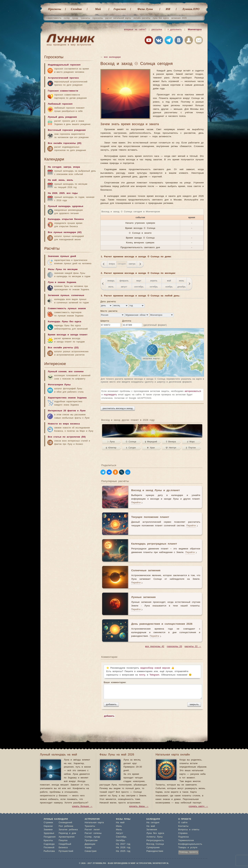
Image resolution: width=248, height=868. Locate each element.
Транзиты (90, 826)
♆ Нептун (171, 448)
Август (120, 833)
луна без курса (161, 18)
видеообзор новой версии (155, 668)
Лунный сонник (57, 372)
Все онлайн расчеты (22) (63, 348)
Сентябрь (121, 837)
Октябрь (120, 841)
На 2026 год (123, 848)
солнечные (78, 295)
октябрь (154, 287)
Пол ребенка (66, 826)
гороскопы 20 (174, 646)
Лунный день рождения (62, 117)
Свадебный (65, 844)
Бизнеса (63, 848)
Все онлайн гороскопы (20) (65, 143)
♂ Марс (191, 442)
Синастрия (91, 851)
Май (98, 9)
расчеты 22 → (193, 646)
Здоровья (49, 833)
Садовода (49, 844)
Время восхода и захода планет (68, 335)
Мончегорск (195, 30)
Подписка (184, 837)
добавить (111, 704)
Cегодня (76, 9)
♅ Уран (151, 448)
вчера (112, 264)
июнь (182, 281)
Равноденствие (155, 851)
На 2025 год (123, 851)
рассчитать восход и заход (118, 408)
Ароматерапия (67, 837)
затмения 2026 (179, 18)
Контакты (183, 826)
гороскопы (98, 18)
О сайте (183, 823)
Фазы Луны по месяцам (63, 269)
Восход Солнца (155, 844)
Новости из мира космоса (64, 424)
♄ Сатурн (131, 448)
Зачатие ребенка (68, 830)
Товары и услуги (188, 848)
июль (111, 287)
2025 (62, 193)
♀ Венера (171, 442)
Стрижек (48, 823)
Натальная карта (94, 823)
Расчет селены (93, 833)
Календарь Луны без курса (65, 322)
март (139, 281)
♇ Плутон (191, 448)
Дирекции (90, 844)
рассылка (157, 30)
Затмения (152, 830)
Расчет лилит (92, 830)
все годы (72, 193)
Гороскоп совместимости (63, 91)
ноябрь (169, 287)
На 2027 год (123, 844)
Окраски (48, 826)
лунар (75, 18)
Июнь (119, 826)
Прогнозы (55, 9)
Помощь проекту (188, 852)
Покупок (63, 841)
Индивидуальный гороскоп (64, 65)
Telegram (154, 675)
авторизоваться (193, 391)
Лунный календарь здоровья (66, 206)
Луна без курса (155, 833)
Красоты (48, 841)
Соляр (88, 837)
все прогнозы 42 (155, 646)
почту (142, 675)
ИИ (168, 9)
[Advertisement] (70, 475)
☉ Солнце (131, 442)
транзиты (85, 18)
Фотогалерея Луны (59, 385)
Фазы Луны (145, 9)
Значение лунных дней (62, 256)
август (124, 287)
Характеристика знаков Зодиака (67, 398)
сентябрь (139, 287)
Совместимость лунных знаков (67, 309)
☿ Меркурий (151, 442)
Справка (183, 833)
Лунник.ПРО (191, 9)
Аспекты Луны (154, 837)
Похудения (50, 837)
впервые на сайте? (135, 30)
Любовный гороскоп (60, 104)
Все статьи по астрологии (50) (67, 437)
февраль (124, 281)
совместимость (54, 18)
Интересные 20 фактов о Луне (67, 411)
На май (52, 180)
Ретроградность (155, 841)
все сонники (76, 372)
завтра (132, 264)
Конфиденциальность (190, 844)
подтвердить (110, 395)
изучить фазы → (139, 806)
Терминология (186, 841)
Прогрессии (91, 841)
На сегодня (55, 167)
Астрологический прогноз (63, 78)
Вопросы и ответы (189, 830)
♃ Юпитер (111, 448)
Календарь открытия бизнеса (66, 219)
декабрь (182, 287)
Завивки (48, 830)
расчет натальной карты (118, 18)
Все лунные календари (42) (65, 232)
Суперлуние (153, 848)
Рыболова (49, 851)
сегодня (122, 264)
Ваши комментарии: (152, 690)
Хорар (88, 848)
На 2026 (53, 193)
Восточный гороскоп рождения (67, 130)
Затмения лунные (59, 295)
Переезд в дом (67, 833)
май (169, 281)
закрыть (194, 704)
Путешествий (66, 851)
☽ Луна (111, 442)
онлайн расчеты (142, 18)
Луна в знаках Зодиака (62, 282)
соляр (67, 18)
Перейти (136, 503)
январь (111, 281)
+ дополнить (175, 30)
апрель (154, 281)
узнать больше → (82, 806)
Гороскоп (120, 9)
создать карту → (198, 806)
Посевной (49, 848)
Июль (119, 830)
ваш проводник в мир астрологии (69, 45)
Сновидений (65, 823)
